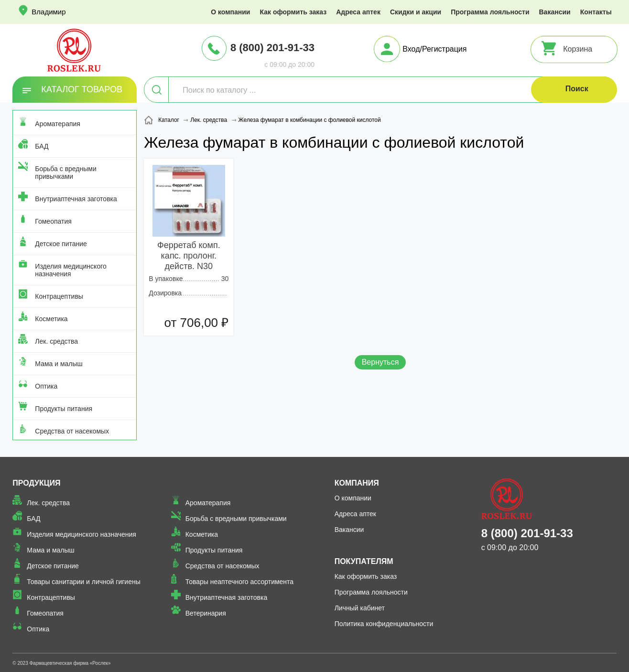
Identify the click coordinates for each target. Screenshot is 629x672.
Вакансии (555, 12)
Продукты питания (64, 409)
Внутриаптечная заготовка (76, 199)
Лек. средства (56, 341)
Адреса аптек (358, 12)
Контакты (596, 12)
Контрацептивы (59, 296)
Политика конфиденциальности (384, 624)
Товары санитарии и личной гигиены (83, 582)
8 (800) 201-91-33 (272, 48)
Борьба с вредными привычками (65, 173)
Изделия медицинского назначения (70, 270)
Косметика (51, 319)
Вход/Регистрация (434, 49)
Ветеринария (206, 613)
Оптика (46, 386)
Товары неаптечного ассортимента (239, 582)
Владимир (49, 12)
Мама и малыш (59, 364)
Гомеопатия (53, 221)
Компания (357, 483)
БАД (42, 146)
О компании (230, 12)
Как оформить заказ (293, 12)
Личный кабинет (360, 608)
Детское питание (61, 244)
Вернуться (380, 362)
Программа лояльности (490, 12)
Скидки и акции (416, 12)
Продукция (36, 483)
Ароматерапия (58, 124)
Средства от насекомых (72, 431)
